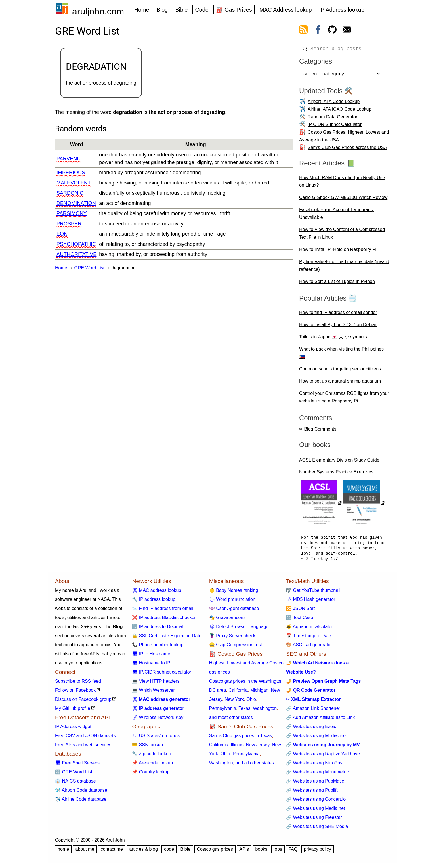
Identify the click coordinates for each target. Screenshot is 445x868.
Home (142, 10)
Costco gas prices (215, 851)
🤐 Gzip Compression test (236, 647)
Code (202, 10)
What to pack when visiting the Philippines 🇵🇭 (341, 355)
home (63, 851)
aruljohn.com (98, 11)
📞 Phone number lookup (158, 647)
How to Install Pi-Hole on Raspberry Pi (338, 252)
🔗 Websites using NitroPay (314, 765)
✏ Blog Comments (318, 431)
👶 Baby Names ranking (234, 593)
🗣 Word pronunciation (232, 602)
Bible (181, 10)
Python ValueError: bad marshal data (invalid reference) (344, 268)
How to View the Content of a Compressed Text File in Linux (342, 236)
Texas (245, 711)
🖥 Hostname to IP (151, 665)
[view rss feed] (303, 31)
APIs (244, 851)
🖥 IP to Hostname (151, 656)
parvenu (69, 159)
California (238, 692)
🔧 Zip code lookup (151, 756)
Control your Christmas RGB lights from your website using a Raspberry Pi (344, 399)
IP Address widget (73, 729)
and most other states (231, 720)
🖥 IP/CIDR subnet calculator (162, 674)
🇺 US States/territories (156, 738)
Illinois (237, 747)
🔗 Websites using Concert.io (316, 801)
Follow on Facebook (75, 692)
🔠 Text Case (300, 620)
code (169, 851)
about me (85, 851)
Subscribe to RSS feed (78, 683)
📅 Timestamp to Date (309, 638)
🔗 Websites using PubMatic (315, 783)
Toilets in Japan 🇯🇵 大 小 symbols (333, 339)
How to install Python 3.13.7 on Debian (338, 327)
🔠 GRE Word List (74, 774)
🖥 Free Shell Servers (77, 765)
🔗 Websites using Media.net (315, 811)
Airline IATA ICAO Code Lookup (339, 111)
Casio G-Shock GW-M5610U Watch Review (343, 200)
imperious (71, 173)
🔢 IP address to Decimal (158, 629)
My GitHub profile (73, 711)
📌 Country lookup (151, 774)
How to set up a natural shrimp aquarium (340, 383)
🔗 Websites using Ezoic (311, 729)
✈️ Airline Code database (81, 801)
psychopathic (76, 244)
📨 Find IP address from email (162, 611)
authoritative (76, 254)
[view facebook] (318, 31)
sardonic (70, 193)
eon (62, 234)
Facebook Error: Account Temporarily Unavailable (336, 216)
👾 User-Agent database (234, 611)
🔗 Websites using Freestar (314, 820)
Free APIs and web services (83, 747)
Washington (265, 711)
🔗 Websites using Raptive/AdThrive (323, 756)
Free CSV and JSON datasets (85, 738)
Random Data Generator (332, 119)
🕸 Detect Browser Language (239, 629)
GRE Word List (89, 268)
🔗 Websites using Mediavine (316, 738)
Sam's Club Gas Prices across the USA (347, 150)
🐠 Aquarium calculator (309, 629)
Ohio (251, 702)
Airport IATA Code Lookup (334, 104)
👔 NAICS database (75, 783)
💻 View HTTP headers (156, 683)
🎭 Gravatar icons (227, 620)
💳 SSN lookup (147, 747)
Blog (162, 10)
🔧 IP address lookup (154, 602)
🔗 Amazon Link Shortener (313, 711)
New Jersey (258, 747)
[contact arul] (347, 31)
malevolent (74, 183)
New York (234, 702)
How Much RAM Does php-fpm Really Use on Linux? (342, 184)
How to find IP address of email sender (338, 315)
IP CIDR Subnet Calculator (335, 127)
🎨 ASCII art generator (309, 647)
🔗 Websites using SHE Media (317, 829)
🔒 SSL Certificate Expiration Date (167, 638)
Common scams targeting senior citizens (340, 371)
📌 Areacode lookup (152, 765)
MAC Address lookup (286, 10)
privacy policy (318, 851)
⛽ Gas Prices (234, 10)
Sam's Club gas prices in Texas (241, 738)
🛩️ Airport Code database (81, 792)
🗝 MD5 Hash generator (311, 602)
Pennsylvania (223, 711)
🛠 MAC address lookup (157, 593)
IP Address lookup (342, 10)
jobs (278, 851)
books (261, 851)
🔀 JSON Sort (300, 611)
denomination (76, 203)
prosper (69, 224)
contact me (112, 851)
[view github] (332, 31)
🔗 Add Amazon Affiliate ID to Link (320, 720)
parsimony (72, 213)
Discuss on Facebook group (83, 702)
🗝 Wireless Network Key (158, 720)
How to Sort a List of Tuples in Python (337, 284)
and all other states (255, 765)
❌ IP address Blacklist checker (164, 620)
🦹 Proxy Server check (232, 638)
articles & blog (143, 851)
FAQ (293, 851)
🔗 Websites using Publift (312, 792)
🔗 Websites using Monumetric (317, 774)
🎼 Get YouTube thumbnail (313, 593)
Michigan (259, 692)
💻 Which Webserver (153, 692)
